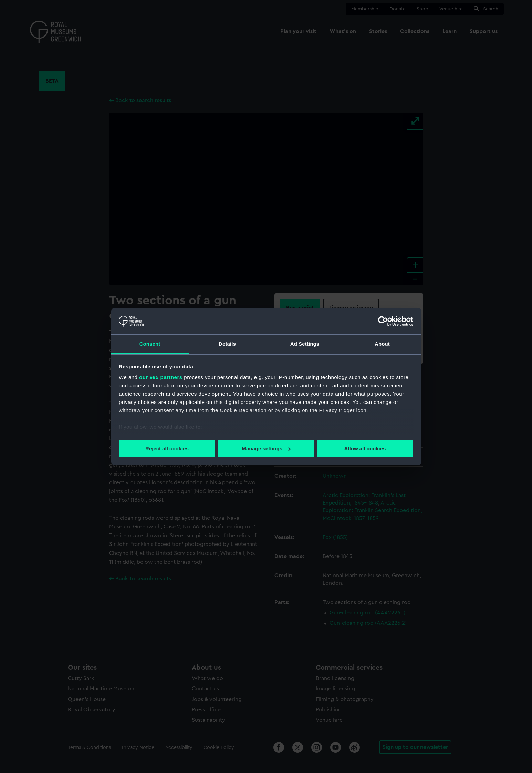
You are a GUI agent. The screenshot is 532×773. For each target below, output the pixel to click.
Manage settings (266, 449)
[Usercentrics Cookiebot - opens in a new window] (383, 321)
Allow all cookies (365, 449)
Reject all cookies (167, 449)
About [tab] (382, 344)
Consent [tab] (150, 344)
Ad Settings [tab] (305, 344)
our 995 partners (161, 377)
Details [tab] (227, 344)
